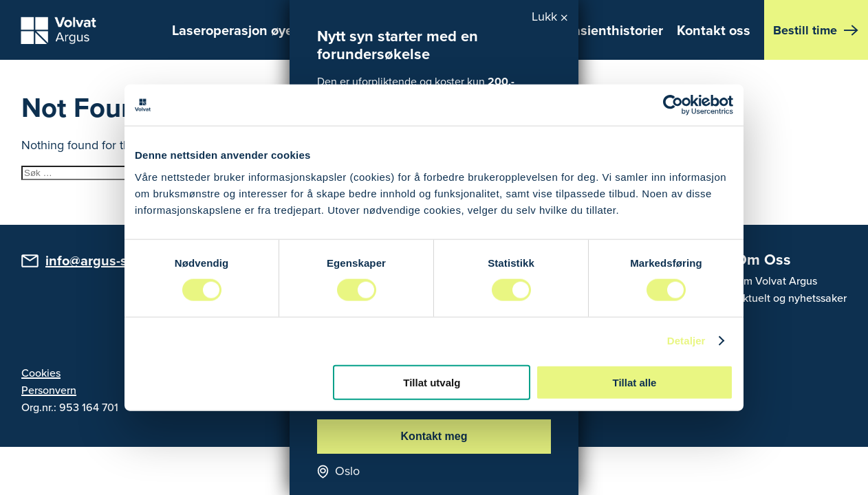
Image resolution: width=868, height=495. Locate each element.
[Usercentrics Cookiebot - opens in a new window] (673, 105)
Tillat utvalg (432, 382)
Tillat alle (634, 382)
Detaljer (686, 341)
